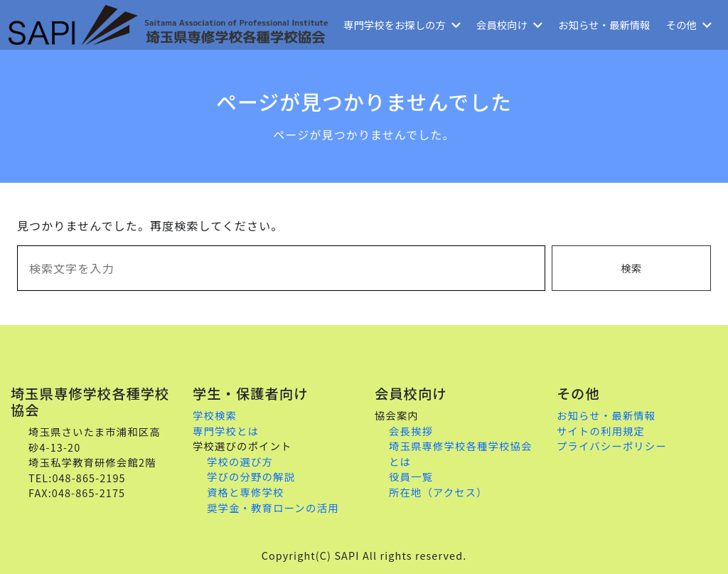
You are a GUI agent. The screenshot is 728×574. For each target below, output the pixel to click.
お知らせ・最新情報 (604, 25)
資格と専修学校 (246, 492)
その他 (689, 25)
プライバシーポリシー (612, 446)
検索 (631, 268)
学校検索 (215, 415)
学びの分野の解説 (251, 476)
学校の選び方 (240, 461)
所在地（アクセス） (438, 492)
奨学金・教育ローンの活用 (273, 507)
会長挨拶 (411, 431)
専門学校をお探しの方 (402, 25)
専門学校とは (226, 431)
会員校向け (509, 25)
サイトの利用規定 (601, 431)
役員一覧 (411, 476)
